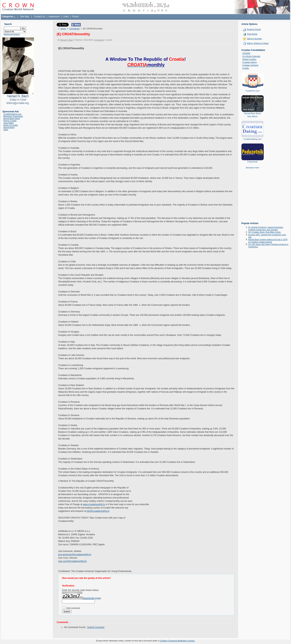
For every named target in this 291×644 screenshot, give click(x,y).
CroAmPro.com (252, 91)
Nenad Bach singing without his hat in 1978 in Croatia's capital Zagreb (268, 241)
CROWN (246, 53)
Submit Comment (96, 627)
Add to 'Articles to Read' (258, 43)
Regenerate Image (92, 598)
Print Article (252, 34)
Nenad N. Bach (67, 40)
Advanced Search (12, 34)
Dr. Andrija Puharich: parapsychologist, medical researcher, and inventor (266, 228)
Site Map (25, 17)
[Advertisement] (253, 198)
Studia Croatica (249, 59)
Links (66, 17)
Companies (74, 29)
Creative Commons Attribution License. (177, 641)
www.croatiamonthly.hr (94, 504)
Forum (75, 17)
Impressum (54, 17)
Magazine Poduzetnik (13, 116)
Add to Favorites (254, 39)
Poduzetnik (252, 162)
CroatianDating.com (12, 114)
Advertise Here (252, 168)
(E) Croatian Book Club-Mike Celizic (265, 232)
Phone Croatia (10, 121)
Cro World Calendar (251, 56)
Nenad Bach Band (12, 118)
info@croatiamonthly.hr (98, 511)
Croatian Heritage (250, 65)
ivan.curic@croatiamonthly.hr (72, 561)
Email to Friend (254, 29)
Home (63, 29)
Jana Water (9, 123)
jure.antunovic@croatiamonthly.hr (75, 555)
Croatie (246, 68)
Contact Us (39, 17)
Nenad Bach (9, 127)
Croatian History (250, 62)
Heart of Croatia (11, 125)
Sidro (6, 130)
